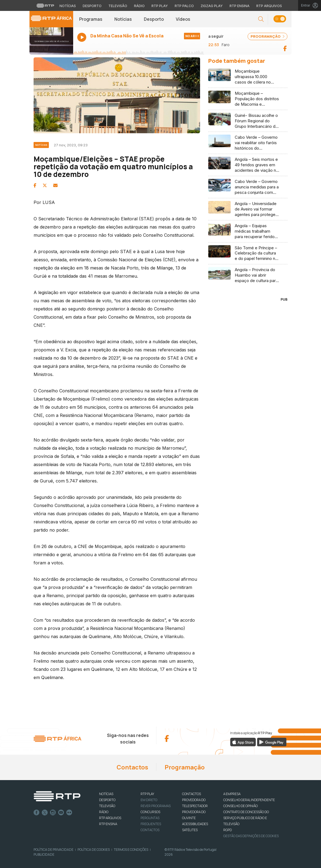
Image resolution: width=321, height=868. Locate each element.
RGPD (228, 830)
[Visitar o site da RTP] (45, 5)
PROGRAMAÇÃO (267, 36)
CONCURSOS (150, 812)
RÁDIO (104, 812)
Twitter (45, 813)
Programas (91, 19)
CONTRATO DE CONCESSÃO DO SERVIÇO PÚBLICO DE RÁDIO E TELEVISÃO (246, 818)
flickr (69, 813)
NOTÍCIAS (106, 794)
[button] (261, 19)
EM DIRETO (149, 800)
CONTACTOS (191, 794)
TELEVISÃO (107, 806)
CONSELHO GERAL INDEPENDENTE (249, 800)
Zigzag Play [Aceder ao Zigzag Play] (212, 6)
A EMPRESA (232, 794)
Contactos (132, 767)
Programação (185, 767)
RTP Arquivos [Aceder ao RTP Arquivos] (269, 6)
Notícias (123, 19)
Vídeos (183, 19)
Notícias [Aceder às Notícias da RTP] (68, 6)
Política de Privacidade (53, 850)
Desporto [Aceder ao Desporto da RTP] (92, 6)
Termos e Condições (131, 850)
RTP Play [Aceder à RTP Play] (160, 6)
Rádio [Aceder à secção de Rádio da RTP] (139, 6)
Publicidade (44, 854)
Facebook (37, 813)
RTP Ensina (108, 824)
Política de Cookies (94, 850)
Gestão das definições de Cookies (251, 836)
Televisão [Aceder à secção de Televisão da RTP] (118, 6)
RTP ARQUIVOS (110, 818)
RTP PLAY (147, 794)
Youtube (61, 813)
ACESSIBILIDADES (195, 824)
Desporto (154, 19)
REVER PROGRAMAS (156, 806)
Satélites (190, 830)
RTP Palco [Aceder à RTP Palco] (184, 6)
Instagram (53, 813)
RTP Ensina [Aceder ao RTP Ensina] (240, 6)
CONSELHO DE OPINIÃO (240, 806)
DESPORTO (107, 800)
